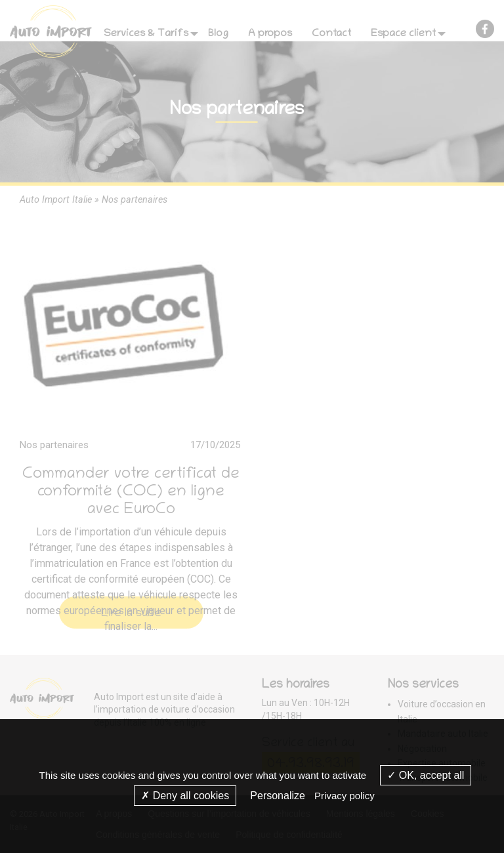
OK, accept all (426, 775)
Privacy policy (345, 796)
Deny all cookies (185, 796)
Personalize (278, 796)
